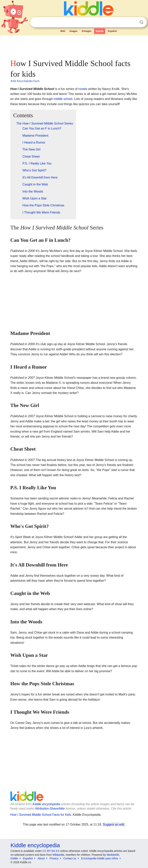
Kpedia (100, 31)
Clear (134, 22)
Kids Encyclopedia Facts (25, 81)
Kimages (87, 31)
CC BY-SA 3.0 (51, 851)
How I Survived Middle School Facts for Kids (41, 815)
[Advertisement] (74, 46)
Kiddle (14, 858)
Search (141, 22)
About (41, 858)
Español (112, 31)
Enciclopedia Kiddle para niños (100, 858)
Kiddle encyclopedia (46, 804)
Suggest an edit (114, 824)
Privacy (54, 858)
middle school (63, 99)
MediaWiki (113, 855)
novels (83, 89)
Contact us (70, 858)
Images (74, 31)
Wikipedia (58, 855)
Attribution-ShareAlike (50, 809)
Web (63, 31)
